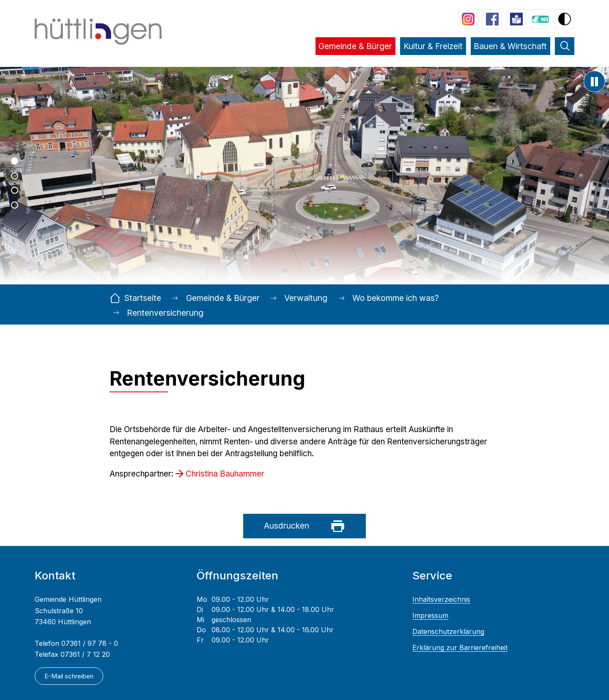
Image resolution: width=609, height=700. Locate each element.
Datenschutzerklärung (448, 632)
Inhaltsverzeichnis (441, 599)
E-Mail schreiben (69, 676)
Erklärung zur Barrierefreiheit (460, 648)
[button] (355, 52)
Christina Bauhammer (225, 474)
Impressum (430, 616)
